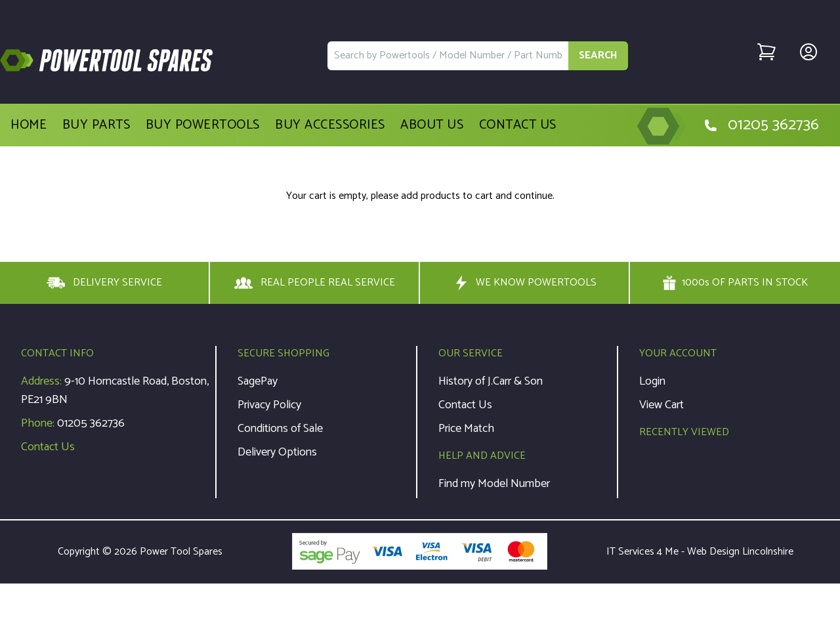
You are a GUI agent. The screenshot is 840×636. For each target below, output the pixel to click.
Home (29, 125)
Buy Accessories (330, 125)
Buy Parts (96, 125)
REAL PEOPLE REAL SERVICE (315, 283)
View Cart (661, 405)
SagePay (258, 381)
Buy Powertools (203, 125)
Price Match (466, 429)
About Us (432, 125)
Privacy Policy (269, 405)
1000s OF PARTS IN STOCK (735, 283)
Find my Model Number (494, 484)
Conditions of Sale (280, 429)
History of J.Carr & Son (491, 381)
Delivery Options (277, 452)
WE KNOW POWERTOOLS (524, 283)
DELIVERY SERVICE (104, 283)
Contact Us (518, 125)
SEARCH (598, 55)
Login (652, 381)
